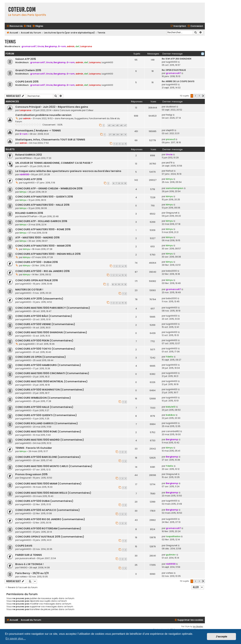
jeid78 (169, 163)
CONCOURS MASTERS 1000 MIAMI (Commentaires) (48, 484)
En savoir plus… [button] (16, 639)
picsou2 (170, 139)
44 (113, 125)
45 (117, 125)
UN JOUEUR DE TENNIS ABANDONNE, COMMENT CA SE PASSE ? (54, 163)
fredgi (169, 115)
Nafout (170, 171)
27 (110, 135)
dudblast (171, 107)
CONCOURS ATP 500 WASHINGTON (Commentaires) (50, 390)
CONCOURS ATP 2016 (29, 179)
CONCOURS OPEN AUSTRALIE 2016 (37, 280)
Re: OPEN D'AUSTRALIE (174, 70)
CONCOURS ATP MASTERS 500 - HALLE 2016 (42, 205)
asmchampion (175, 188)
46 (121, 125)
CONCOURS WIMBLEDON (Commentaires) (43, 398)
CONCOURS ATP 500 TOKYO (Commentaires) (45, 349)
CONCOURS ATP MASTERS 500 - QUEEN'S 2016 (44, 197)
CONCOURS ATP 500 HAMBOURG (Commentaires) (48, 365)
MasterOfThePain (28, 216)
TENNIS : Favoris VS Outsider (34, 448)
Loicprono (86, 46)
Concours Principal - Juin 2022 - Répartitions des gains (52, 107)
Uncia (41, 46)
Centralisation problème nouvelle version (43, 115)
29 (118, 135)
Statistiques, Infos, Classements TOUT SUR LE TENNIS (50, 140)
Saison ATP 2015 (26, 59)
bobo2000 (171, 271)
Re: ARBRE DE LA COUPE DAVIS (178, 81)
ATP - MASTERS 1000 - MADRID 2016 (37, 238)
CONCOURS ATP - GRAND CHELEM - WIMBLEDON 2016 (49, 188)
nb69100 (24, 174)
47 (125, 125)
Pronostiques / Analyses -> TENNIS (38, 131)
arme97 (24, 166)
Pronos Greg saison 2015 (31, 474)
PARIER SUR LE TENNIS (29, 555)
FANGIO (23, 568)
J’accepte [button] (222, 637)
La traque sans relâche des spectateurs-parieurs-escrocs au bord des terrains (68, 171)
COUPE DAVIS (24, 546)
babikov (171, 415)
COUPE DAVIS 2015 (27, 82)
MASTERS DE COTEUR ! (29, 290)
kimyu (169, 179)
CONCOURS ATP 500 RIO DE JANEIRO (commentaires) (50, 519)
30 (122, 135)
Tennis (10, 42)
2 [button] (195, 96)
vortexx (23, 577)
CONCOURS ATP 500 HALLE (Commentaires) (44, 407)
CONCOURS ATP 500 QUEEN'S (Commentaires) (46, 415)
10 (125, 183)
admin (71, 46)
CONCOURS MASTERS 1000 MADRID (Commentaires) (50, 440)
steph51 (170, 130)
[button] (203, 96)
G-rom (62, 46)
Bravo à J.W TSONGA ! (29, 564)
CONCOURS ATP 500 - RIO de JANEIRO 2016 (42, 271)
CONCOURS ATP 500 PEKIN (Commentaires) (44, 341)
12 (125, 285)
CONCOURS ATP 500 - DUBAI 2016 (37, 262)
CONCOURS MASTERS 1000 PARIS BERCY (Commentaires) (53, 308)
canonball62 (173, 431)
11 (122, 285)
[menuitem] (27, 26)
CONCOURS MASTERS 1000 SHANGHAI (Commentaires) (51, 332)
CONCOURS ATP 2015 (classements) (39, 299)
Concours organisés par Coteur (76, 110)
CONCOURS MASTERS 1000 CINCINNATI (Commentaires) (52, 373)
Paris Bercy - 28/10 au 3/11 (32, 573)
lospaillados (173, 536)
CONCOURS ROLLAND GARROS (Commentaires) (47, 423)
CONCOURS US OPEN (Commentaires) (41, 357)
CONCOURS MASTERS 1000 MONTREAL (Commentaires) (51, 381)
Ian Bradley (198, 627)
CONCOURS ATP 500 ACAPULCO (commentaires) (48, 510)
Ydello (170, 357)
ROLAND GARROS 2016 (29, 213)
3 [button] (199, 96)
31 (125, 135)
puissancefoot (27, 558)
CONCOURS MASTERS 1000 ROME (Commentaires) (48, 432)
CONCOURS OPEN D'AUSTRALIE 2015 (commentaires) (50, 537)
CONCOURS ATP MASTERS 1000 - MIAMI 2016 (43, 246)
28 (114, 135)
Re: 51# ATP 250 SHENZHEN (177, 59)
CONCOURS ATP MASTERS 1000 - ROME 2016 (43, 229)
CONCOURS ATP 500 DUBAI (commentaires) (44, 501)
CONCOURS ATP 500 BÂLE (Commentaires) (44, 316)
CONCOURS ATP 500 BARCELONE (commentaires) (48, 457)
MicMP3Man (26, 158)
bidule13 (171, 407)
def (77, 46)
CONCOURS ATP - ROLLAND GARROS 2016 (41, 221)
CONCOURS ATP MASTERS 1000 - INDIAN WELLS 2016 (48, 254)
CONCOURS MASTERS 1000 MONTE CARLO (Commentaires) (54, 466)
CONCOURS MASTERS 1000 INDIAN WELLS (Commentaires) (53, 493)
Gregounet (172, 213)
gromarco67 (29, 46)
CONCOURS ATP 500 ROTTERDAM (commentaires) (48, 528)
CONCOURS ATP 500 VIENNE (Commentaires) (45, 324)
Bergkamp (51, 46)
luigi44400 (107, 62)
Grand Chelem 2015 (28, 70)
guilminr (171, 555)
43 (109, 125)
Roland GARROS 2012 (29, 155)
